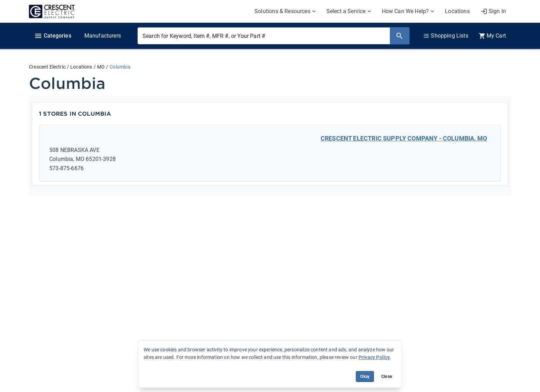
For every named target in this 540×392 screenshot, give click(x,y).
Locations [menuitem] (457, 11)
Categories (53, 36)
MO (101, 67)
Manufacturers (103, 36)
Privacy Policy (374, 357)
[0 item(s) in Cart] (492, 36)
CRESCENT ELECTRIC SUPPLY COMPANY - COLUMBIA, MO (404, 138)
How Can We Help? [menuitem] (406, 11)
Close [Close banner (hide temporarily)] (387, 376)
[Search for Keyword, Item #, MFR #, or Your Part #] (264, 36)
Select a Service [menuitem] (346, 11)
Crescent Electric (47, 67)
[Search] (399, 36)
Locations (81, 67)
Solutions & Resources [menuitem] (282, 11)
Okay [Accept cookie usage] (365, 376)
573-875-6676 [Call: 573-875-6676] (66, 168)
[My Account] (493, 11)
